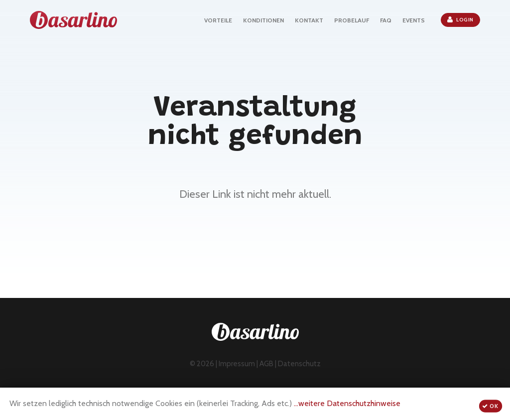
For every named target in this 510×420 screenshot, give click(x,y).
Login (460, 19)
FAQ (386, 20)
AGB (266, 364)
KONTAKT (309, 20)
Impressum (237, 364)
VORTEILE (218, 20)
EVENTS (414, 20)
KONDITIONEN (263, 20)
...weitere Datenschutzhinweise (347, 403)
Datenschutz (299, 364)
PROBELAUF (352, 20)
